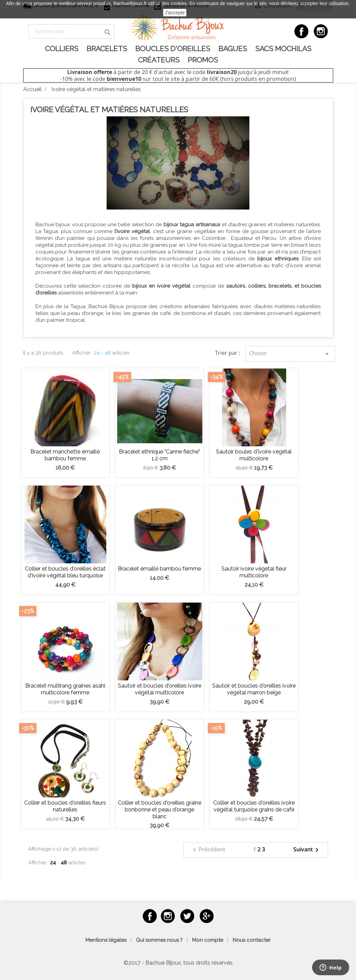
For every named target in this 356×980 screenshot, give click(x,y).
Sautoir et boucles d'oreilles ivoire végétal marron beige (254, 689)
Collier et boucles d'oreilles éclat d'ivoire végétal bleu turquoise (65, 572)
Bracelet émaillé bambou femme (159, 569)
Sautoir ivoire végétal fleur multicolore (254, 572)
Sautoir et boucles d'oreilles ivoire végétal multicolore (160, 689)
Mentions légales (106, 940)
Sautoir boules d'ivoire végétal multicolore (254, 455)
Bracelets (107, 49)
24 (97, 353)
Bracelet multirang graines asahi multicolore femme (65, 689)
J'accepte (175, 13)
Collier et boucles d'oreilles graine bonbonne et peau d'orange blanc (160, 810)
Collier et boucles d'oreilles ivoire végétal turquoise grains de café (254, 806)
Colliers (62, 49)
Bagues (233, 49)
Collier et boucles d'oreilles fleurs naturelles (65, 806)
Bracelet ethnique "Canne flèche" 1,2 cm (159, 455)
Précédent (208, 850)
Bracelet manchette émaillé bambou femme (65, 455)
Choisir (290, 354)
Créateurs (159, 60)
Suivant (307, 850)
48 (108, 353)
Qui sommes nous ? (159, 940)
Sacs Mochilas (283, 49)
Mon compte (208, 940)
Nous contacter (252, 940)
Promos (203, 60)
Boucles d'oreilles (173, 49)
